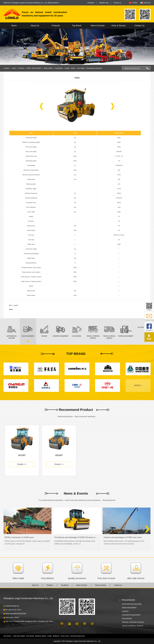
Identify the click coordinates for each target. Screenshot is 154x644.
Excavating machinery (94, 68)
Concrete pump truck (77, 636)
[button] (41, 106)
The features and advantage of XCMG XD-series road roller (76, 537)
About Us (35, 26)
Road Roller (48, 68)
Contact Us (117, 3)
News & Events (98, 26)
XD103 (16, 305)
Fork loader (81, 68)
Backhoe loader (41, 636)
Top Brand (77, 26)
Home (14, 26)
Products (56, 26)
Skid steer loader (19, 636)
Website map (104, 3)
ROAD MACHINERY (34, 68)
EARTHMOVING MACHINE (132, 604)
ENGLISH (147, 3)
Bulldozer (56, 636)
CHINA (135, 3)
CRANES (125, 611)
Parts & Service (118, 26)
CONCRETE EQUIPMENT (131, 615)
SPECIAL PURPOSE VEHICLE (133, 622)
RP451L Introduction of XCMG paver (19, 537)
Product (21, 68)
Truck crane (65, 636)
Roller (73, 68)
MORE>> (138, 385)
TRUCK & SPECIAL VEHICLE (133, 626)
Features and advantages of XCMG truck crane (123, 537)
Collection (91, 3)
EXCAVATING (127, 619)
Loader (67, 68)
